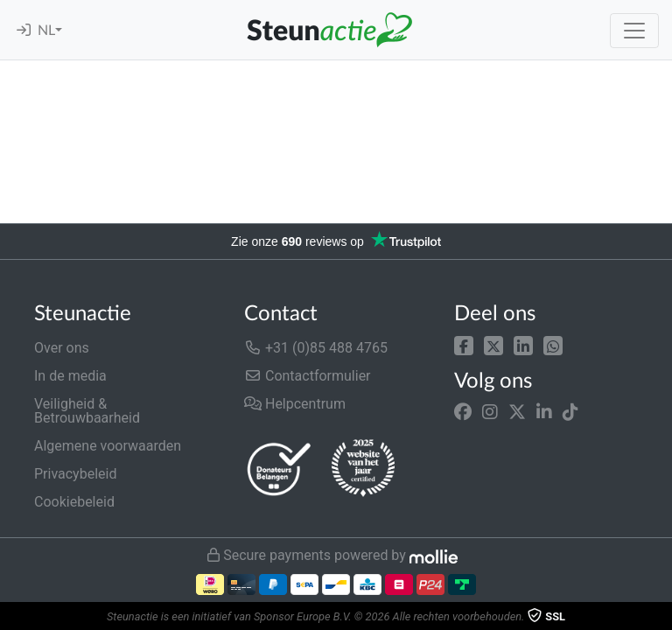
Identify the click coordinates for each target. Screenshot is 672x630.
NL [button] (46, 31)
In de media (70, 376)
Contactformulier (308, 376)
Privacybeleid (75, 474)
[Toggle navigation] (634, 31)
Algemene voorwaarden (108, 446)
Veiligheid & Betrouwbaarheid (87, 411)
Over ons (62, 348)
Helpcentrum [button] (295, 404)
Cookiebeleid (74, 502)
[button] (464, 344)
